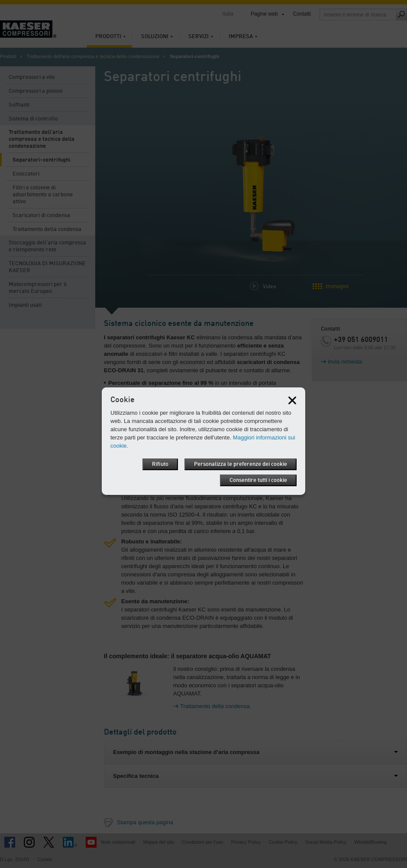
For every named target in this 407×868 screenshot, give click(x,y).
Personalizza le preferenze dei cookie (241, 464)
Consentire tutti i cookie (258, 480)
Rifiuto (160, 464)
